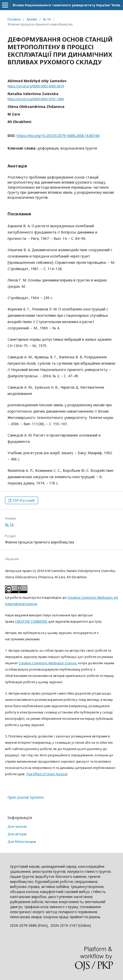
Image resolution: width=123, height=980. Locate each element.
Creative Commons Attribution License (48, 663)
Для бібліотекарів (22, 842)
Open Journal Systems (26, 797)
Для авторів (17, 834)
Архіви (32, 19)
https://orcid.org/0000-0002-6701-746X (36, 99)
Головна (14, 19)
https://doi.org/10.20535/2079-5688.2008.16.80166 (58, 136)
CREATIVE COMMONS (31, 621)
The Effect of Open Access (46, 774)
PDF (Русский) (23, 500)
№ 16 (47, 19)
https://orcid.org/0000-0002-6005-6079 (36, 86)
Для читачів (17, 826)
